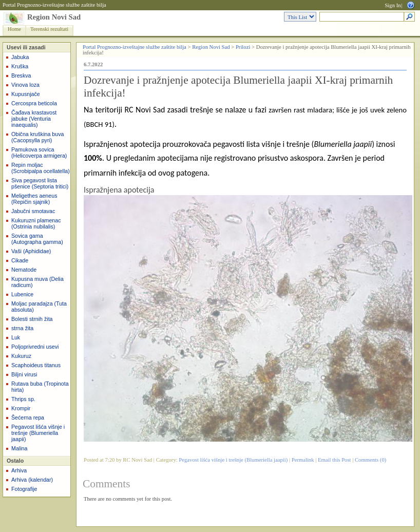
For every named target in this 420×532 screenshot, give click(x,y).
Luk (16, 337)
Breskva (21, 75)
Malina (19, 448)
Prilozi (243, 47)
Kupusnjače (26, 94)
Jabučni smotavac (33, 211)
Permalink (303, 460)
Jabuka (20, 57)
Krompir (21, 408)
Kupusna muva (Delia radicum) (37, 282)
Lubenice (22, 294)
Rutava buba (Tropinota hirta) (40, 387)
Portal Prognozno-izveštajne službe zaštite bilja (54, 5)
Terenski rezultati (49, 29)
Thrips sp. (23, 399)
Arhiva (19, 470)
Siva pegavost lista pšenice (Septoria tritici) (40, 183)
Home (14, 29)
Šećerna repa (28, 417)
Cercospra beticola (34, 103)
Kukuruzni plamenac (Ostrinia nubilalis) (36, 223)
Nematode (24, 270)
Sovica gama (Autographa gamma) (37, 239)
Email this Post (335, 460)
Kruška (20, 66)
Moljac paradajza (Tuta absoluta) (39, 307)
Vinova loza (25, 85)
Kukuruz (21, 356)
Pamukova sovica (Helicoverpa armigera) (39, 153)
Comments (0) (370, 460)
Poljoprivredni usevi (35, 347)
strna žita (22, 328)
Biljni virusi (24, 374)
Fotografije (24, 489)
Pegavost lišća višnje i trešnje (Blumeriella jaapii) (38, 433)
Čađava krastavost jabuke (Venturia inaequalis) (34, 119)
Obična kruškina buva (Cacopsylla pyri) (37, 137)
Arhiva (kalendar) (32, 480)
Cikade (20, 260)
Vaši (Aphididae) (31, 251)
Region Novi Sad (54, 17)
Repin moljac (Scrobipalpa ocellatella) (41, 168)
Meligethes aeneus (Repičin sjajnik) (34, 199)
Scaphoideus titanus (36, 365)
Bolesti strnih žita (32, 319)
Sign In (393, 5)
